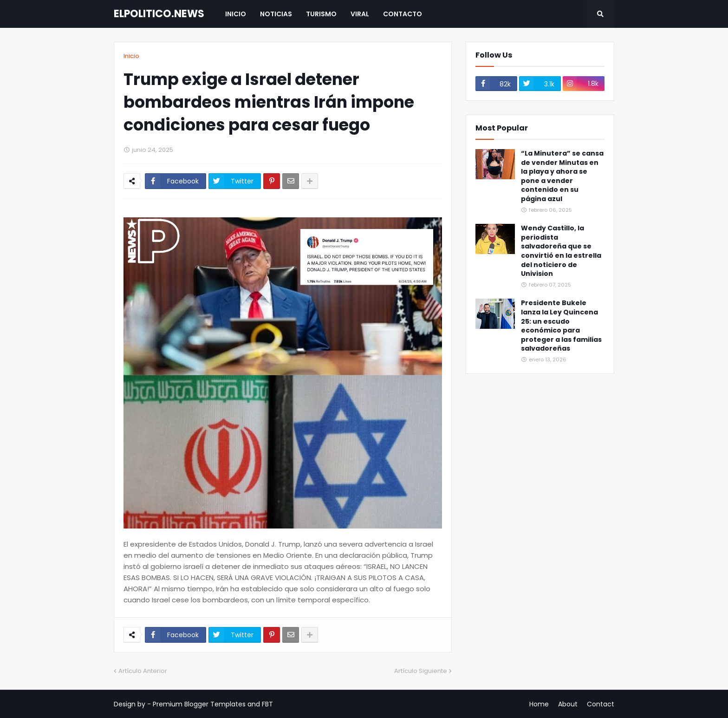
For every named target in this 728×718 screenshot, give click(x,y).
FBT (267, 704)
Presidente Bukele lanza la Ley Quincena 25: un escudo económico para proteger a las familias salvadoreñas (561, 326)
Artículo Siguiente (421, 671)
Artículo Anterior (143, 671)
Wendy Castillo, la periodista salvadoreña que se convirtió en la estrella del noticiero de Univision (561, 251)
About (568, 704)
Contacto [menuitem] (403, 14)
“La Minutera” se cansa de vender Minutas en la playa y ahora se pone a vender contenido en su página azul (562, 176)
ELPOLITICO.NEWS (159, 14)
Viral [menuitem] (360, 14)
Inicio (131, 56)
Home (539, 704)
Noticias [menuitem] (276, 14)
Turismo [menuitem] (321, 14)
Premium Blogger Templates (199, 704)
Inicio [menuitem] (236, 14)
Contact (601, 704)
